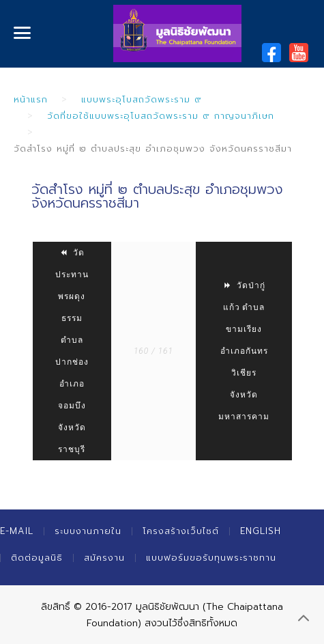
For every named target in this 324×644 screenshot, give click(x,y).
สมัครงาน (104, 558)
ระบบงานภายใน (88, 531)
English (261, 531)
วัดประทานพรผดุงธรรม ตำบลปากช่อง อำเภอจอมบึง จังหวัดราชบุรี (72, 351)
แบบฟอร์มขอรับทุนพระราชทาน (211, 558)
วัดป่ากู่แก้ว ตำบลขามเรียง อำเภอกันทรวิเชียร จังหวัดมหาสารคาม (244, 351)
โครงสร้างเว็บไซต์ (181, 531)
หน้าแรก (31, 99)
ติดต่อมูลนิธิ (37, 558)
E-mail (17, 531)
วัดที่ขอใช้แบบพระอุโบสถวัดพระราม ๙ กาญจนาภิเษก (161, 116)
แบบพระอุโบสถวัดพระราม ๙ (142, 99)
